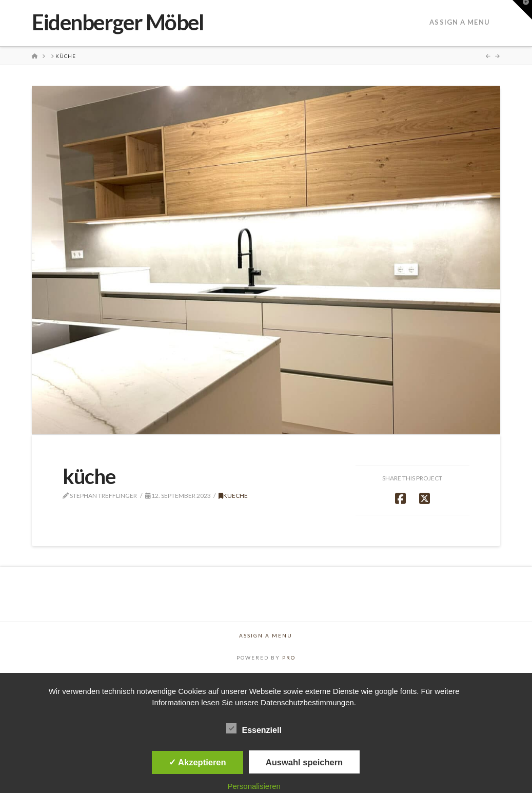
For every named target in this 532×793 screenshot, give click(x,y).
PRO (289, 657)
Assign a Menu (459, 22)
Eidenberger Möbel (117, 22)
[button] (522, 10)
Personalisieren (254, 786)
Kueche (233, 496)
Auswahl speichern (304, 762)
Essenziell (254, 730)
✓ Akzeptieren (198, 762)
